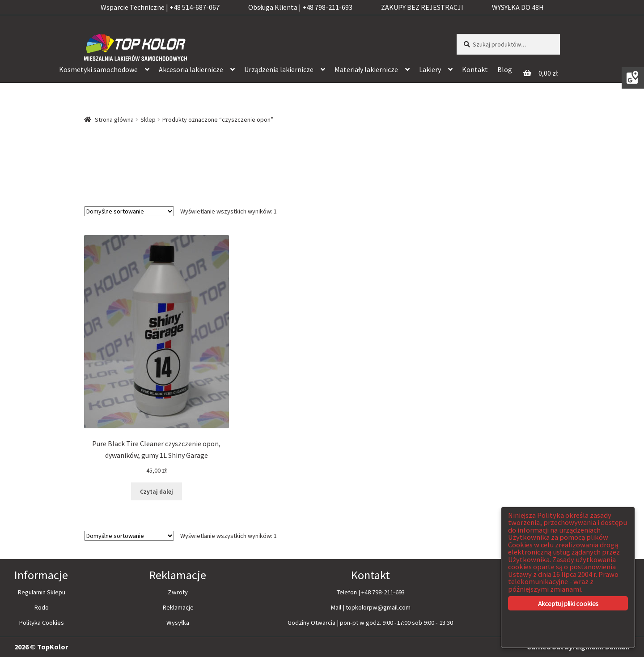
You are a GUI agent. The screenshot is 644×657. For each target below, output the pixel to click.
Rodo (41, 607)
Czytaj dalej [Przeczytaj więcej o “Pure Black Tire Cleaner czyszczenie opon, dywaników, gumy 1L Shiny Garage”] (157, 491)
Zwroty (178, 592)
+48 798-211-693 (383, 592)
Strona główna (114, 119)
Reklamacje (178, 607)
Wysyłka (178, 623)
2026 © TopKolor (41, 647)
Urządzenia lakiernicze (279, 69)
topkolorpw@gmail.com (378, 607)
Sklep (148, 119)
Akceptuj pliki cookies (568, 603)
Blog (505, 69)
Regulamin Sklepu (41, 592)
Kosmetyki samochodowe (98, 69)
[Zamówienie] (129, 211)
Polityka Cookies (41, 623)
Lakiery (430, 69)
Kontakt (475, 69)
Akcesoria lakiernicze (191, 69)
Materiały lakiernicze (366, 69)
